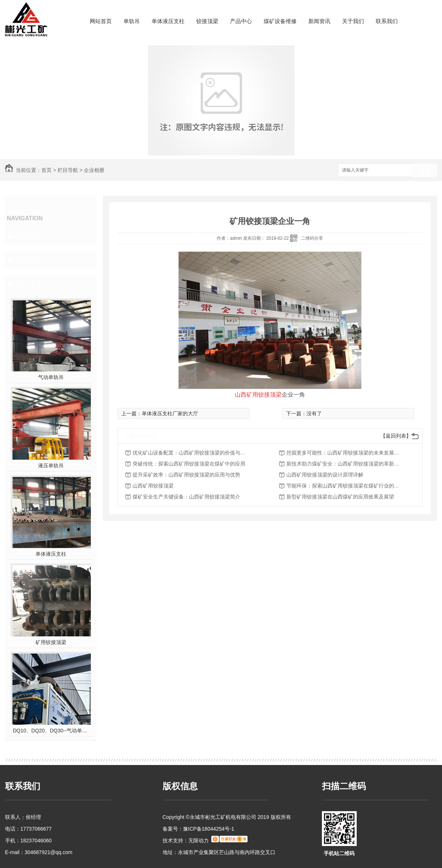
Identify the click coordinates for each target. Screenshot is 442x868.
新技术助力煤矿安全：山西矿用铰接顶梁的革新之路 (345, 464)
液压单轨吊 (51, 466)
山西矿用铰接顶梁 (153, 486)
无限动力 (198, 841)
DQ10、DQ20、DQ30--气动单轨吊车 (51, 731)
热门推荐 (29, 283)
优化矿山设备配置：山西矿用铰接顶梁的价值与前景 (191, 453)
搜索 (424, 171)
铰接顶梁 (207, 21)
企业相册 (94, 170)
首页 (47, 170)
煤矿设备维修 (280, 21)
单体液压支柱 (168, 21)
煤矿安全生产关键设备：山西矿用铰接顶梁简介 (186, 497)
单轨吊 (132, 21)
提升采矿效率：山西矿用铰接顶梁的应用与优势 (186, 475)
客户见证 (29, 260)
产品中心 (241, 21)
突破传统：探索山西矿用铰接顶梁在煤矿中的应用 (189, 464)
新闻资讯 (319, 21)
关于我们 (353, 21)
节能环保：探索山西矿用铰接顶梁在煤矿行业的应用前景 (345, 486)
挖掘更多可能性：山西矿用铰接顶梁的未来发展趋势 (345, 453)
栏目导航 (68, 170)
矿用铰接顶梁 (51, 642)
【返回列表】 (396, 436)
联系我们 (387, 21)
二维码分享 (312, 238)
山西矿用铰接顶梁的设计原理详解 (325, 475)
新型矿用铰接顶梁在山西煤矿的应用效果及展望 (340, 497)
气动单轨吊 (51, 377)
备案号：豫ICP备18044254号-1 (198, 829)
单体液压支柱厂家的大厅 (170, 413)
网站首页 (101, 21)
